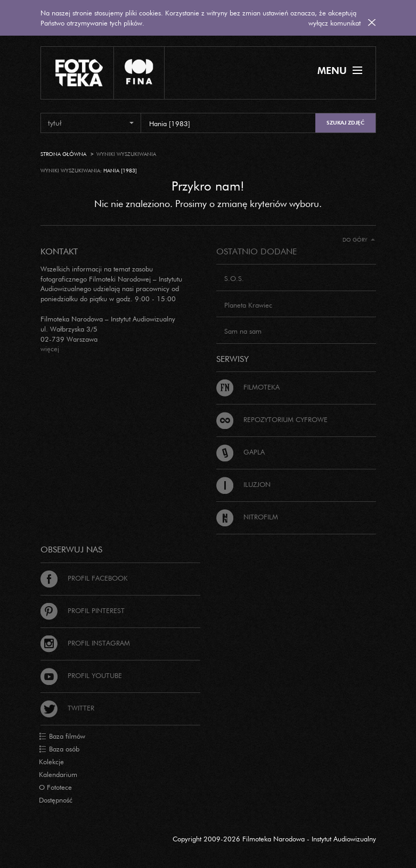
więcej (50, 349)
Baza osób (59, 749)
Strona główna (63, 154)
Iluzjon (243, 484)
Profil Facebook (84, 578)
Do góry (359, 240)
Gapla (240, 452)
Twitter (67, 708)
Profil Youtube (81, 675)
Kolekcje (51, 762)
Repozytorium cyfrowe (272, 419)
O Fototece (55, 787)
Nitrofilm (247, 517)
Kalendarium (58, 774)
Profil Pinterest (83, 610)
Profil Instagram (85, 643)
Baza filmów (62, 737)
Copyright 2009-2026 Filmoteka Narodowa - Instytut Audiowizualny (274, 839)
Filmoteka (248, 387)
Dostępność (56, 800)
